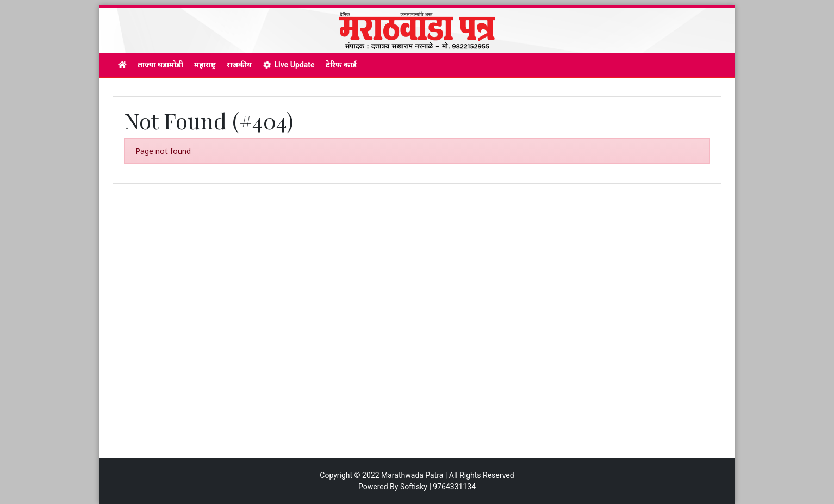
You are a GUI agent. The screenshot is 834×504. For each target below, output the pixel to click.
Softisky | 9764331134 (438, 487)
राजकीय (239, 65)
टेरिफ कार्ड (341, 65)
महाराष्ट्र (205, 65)
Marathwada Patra (412, 475)
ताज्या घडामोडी (160, 65)
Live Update (288, 65)
